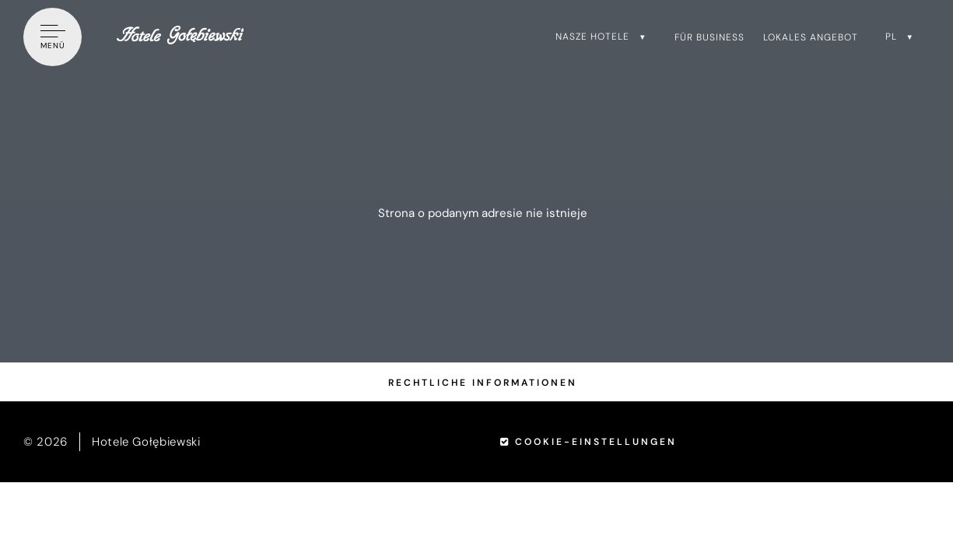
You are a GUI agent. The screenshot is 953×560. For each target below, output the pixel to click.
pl (891, 37)
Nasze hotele (592, 37)
